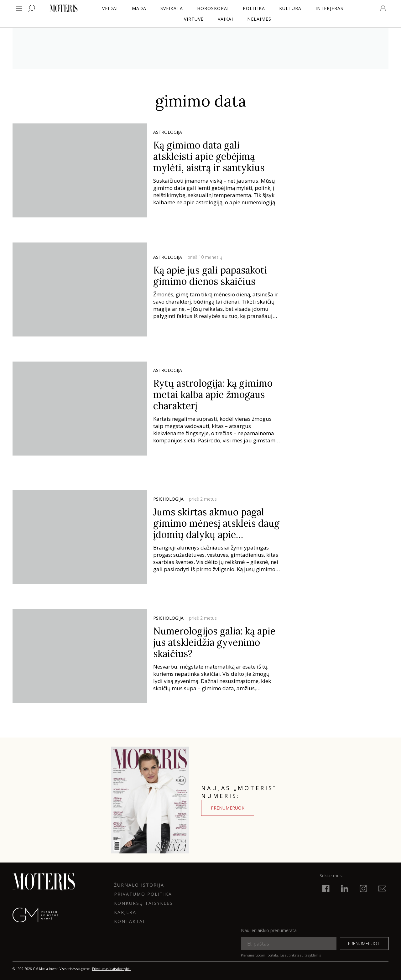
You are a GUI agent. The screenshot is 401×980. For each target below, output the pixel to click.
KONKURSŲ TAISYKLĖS (143, 903)
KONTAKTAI (129, 921)
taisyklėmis (313, 955)
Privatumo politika (143, 894)
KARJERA (125, 912)
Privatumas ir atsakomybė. (111, 969)
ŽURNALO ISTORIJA (139, 885)
